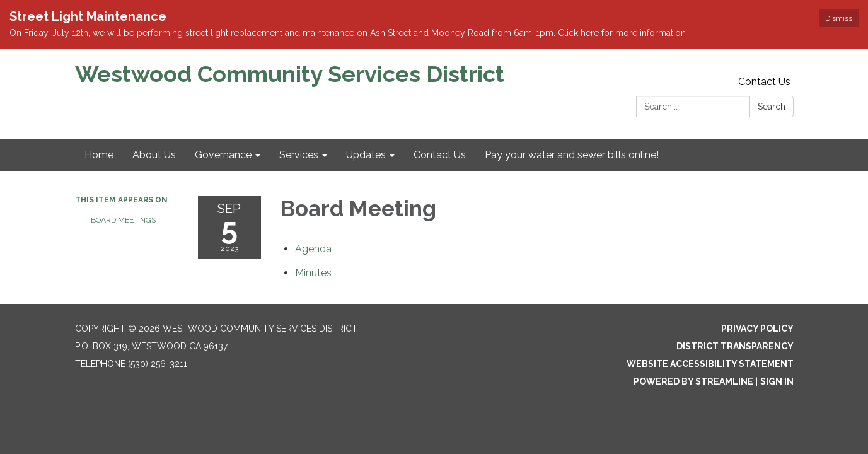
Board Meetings (123, 220)
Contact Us (764, 82)
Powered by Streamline (693, 381)
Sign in (777, 381)
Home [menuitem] (99, 155)
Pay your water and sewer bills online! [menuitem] (572, 155)
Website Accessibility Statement (710, 364)
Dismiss (839, 18)
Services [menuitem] (299, 155)
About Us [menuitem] (154, 155)
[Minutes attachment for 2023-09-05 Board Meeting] (313, 273)
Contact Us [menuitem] (440, 155)
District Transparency (735, 346)
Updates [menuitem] (366, 155)
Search (772, 107)
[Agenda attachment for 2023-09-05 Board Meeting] (313, 249)
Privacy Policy (757, 329)
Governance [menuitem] (223, 155)
